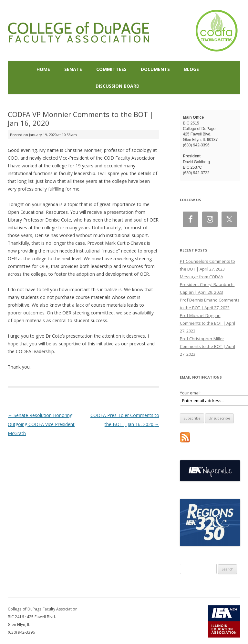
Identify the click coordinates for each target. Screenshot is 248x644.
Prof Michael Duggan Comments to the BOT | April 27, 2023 (207, 323)
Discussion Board (118, 86)
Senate (73, 69)
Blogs (191, 69)
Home (43, 69)
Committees (111, 69)
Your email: (191, 393)
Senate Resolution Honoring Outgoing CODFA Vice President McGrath (41, 424)
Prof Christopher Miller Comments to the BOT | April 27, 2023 (207, 346)
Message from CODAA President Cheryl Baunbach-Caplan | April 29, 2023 (207, 284)
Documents (155, 69)
